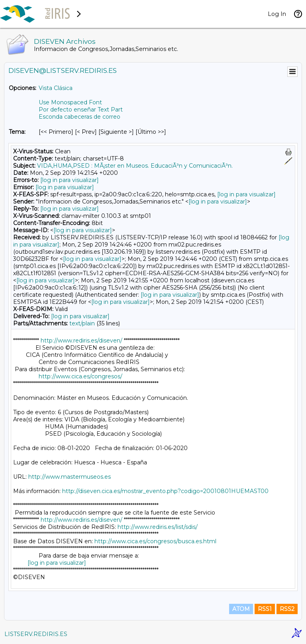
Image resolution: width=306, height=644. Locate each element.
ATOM (241, 609)
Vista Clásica (56, 88)
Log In (277, 14)
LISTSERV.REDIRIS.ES (36, 634)
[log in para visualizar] (70, 180)
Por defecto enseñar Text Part (81, 110)
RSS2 (287, 609)
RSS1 (265, 609)
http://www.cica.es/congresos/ (80, 376)
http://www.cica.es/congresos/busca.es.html (155, 541)
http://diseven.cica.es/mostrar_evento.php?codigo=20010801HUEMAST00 (165, 491)
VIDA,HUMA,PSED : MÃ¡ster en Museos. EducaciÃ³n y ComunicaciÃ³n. (135, 166)
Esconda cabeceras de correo (79, 117)
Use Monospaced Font (70, 102)
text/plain (82, 323)
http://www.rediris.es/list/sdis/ (158, 527)
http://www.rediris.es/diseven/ (81, 341)
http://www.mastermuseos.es (70, 477)
